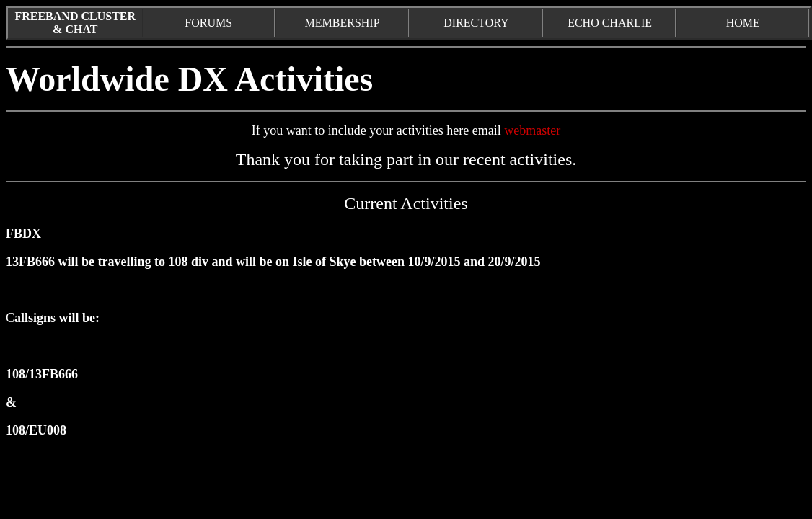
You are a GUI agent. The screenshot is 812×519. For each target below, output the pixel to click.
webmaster (532, 130)
